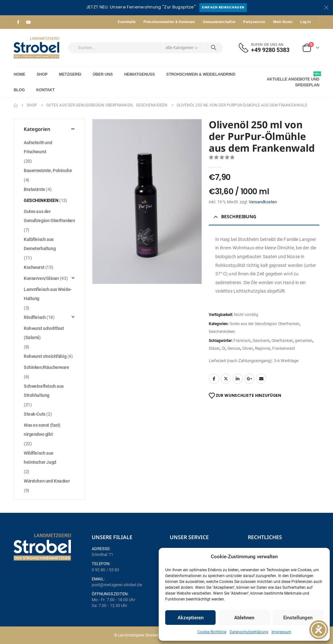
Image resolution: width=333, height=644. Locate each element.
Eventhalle (127, 22)
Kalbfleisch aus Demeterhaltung (40, 244)
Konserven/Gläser (41, 278)
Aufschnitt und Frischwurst (38, 147)
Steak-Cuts (35, 414)
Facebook (214, 379)
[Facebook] (18, 22)
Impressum (281, 632)
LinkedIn (238, 379)
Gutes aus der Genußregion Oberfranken (265, 324)
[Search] (214, 48)
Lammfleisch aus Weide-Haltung (48, 294)
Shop (42, 74)
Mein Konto (283, 22)
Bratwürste (34, 189)
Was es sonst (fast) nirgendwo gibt (42, 430)
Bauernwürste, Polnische (48, 170)
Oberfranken (282, 341)
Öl (224, 348)
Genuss (234, 348)
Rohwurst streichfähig (45, 356)
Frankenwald (284, 348)
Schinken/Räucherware (47, 367)
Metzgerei (70, 74)
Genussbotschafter (219, 22)
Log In (305, 22)
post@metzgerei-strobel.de (117, 585)
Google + (249, 379)
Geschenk (261, 341)
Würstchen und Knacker (47, 481)
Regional (263, 348)
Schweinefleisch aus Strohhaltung (44, 391)
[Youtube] (28, 22)
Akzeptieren (191, 618)
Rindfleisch (35, 317)
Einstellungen (298, 618)
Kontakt (45, 90)
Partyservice (254, 22)
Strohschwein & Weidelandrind (201, 74)
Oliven (248, 348)
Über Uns (103, 74)
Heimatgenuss (140, 74)
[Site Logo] (36, 48)
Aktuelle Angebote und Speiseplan (293, 79)
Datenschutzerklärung (249, 632)
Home (20, 74)
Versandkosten (263, 202)
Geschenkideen (222, 332)
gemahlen (304, 341)
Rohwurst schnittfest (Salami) (44, 333)
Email (261, 379)
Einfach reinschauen (223, 7)
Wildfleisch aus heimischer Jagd (40, 458)
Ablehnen (244, 618)
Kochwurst (34, 267)
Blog (19, 90)
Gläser (214, 348)
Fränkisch (242, 341)
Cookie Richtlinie (212, 632)
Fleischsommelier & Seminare (169, 22)
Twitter (226, 379)
